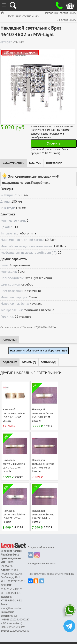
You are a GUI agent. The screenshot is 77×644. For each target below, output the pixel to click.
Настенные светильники (23, 16)
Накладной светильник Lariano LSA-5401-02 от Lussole (14, 415)
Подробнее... (40, 183)
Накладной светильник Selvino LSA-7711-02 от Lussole (14, 516)
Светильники (68, 20)
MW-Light (31, 278)
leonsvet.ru (7, 566)
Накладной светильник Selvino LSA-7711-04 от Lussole (43, 516)
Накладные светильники (60, 13)
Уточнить (54, 143)
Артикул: (6, 42)
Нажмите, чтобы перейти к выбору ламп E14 (38, 351)
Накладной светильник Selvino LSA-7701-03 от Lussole (14, 466)
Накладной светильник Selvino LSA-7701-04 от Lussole (43, 466)
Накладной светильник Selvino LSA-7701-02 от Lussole (43, 415)
